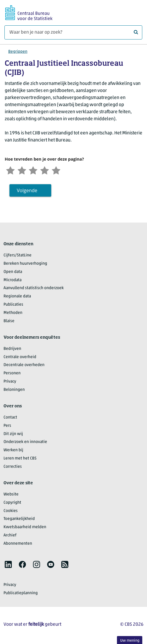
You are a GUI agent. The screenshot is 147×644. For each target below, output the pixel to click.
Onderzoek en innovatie (25, 443)
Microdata (13, 280)
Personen (12, 374)
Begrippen (18, 52)
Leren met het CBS (20, 459)
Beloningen (14, 390)
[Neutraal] (35, 170)
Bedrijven (12, 349)
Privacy (10, 382)
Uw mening (130, 641)
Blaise (9, 322)
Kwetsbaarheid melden (25, 528)
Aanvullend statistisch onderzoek (34, 289)
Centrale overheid (20, 357)
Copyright (12, 503)
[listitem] (8, 565)
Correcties (13, 467)
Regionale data (17, 297)
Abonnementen (18, 544)
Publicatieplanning (21, 593)
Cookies (11, 511)
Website (11, 495)
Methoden (13, 313)
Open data (13, 272)
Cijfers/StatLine (18, 256)
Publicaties (13, 305)
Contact (10, 418)
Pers (7, 426)
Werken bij (13, 451)
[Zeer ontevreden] (11, 170)
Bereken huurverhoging (25, 264)
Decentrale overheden (24, 366)
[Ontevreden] (23, 170)
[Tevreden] (48, 170)
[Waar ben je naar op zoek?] (73, 32)
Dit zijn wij (13, 434)
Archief (10, 536)
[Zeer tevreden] (60, 170)
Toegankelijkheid (19, 519)
